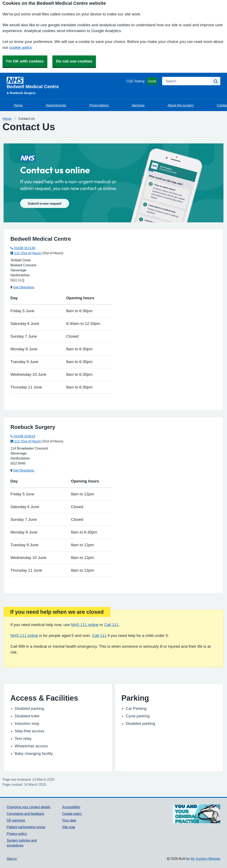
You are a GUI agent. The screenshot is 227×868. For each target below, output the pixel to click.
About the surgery (181, 105)
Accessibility (71, 807)
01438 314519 (23, 436)
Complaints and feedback (25, 814)
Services (138, 105)
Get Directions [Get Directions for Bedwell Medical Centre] (24, 287)
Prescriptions (99, 105)
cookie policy (20, 47)
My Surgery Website (205, 859)
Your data (69, 820)
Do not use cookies (74, 61)
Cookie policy (72, 814)
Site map (69, 827)
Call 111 (111, 625)
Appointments (56, 105)
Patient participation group (26, 827)
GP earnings (16, 820)
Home (18, 105)
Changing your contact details (28, 807)
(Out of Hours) (53, 253)
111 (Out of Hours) (26, 253)
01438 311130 (23, 248)
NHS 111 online (85, 625)
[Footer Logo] (197, 814)
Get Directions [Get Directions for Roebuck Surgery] (24, 470)
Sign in (12, 859)
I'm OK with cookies (25, 61)
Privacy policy (17, 834)
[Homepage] (66, 83)
